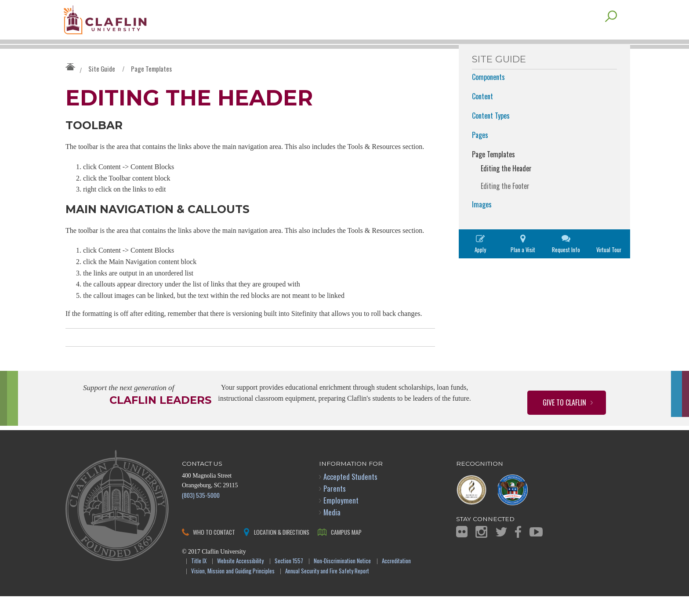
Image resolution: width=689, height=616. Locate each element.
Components (488, 94)
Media (332, 532)
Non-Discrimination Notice (342, 582)
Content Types (491, 133)
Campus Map (346, 552)
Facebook (518, 552)
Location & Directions (282, 552)
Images (482, 222)
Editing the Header (506, 186)
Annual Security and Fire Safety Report (327, 591)
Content (482, 114)
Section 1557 (289, 582)
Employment (341, 520)
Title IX (199, 582)
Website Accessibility (240, 582)
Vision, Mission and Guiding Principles (233, 591)
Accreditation (396, 582)
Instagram (481, 552)
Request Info (566, 267)
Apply (480, 267)
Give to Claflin (564, 422)
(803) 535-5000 (201, 515)
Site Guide (102, 86)
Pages (480, 152)
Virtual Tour (609, 267)
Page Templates (151, 86)
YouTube (536, 552)
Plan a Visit (523, 267)
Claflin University (127, 24)
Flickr (462, 552)
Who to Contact (214, 552)
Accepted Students (350, 496)
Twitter (501, 552)
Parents (335, 508)
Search (611, 34)
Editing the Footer (505, 203)
